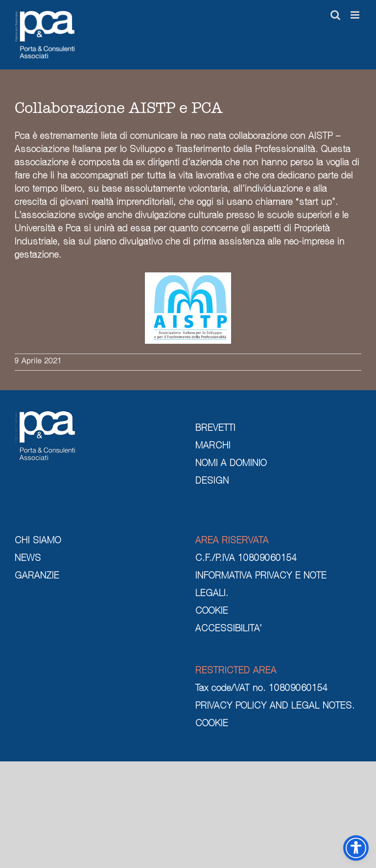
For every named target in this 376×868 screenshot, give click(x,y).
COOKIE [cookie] (212, 612)
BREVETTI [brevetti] (215, 429)
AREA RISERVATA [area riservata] (232, 541)
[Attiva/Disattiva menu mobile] (356, 15)
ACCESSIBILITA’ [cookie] (229, 629)
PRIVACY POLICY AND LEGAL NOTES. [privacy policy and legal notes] (275, 707)
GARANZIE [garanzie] (37, 577)
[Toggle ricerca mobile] (336, 15)
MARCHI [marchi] (213, 446)
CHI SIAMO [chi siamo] (38, 541)
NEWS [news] (28, 559)
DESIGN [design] (212, 482)
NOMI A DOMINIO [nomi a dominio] (231, 464)
